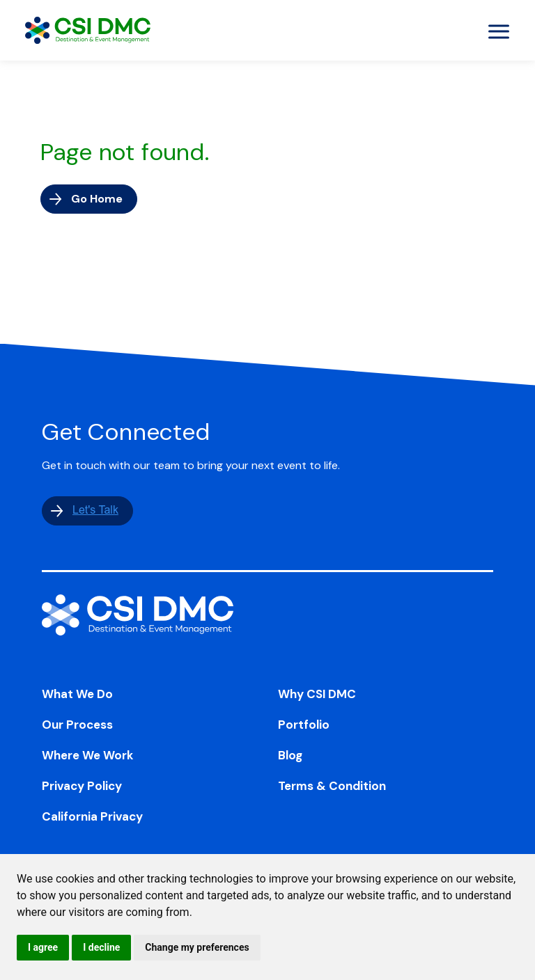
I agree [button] (43, 947)
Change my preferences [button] (197, 947)
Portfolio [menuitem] (304, 725)
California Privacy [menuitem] (92, 816)
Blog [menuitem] (290, 755)
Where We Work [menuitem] (88, 755)
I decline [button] (101, 947)
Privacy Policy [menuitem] (82, 786)
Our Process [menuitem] (77, 725)
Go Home (97, 199)
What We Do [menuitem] (77, 694)
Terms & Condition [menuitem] (332, 786)
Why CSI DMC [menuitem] (317, 694)
